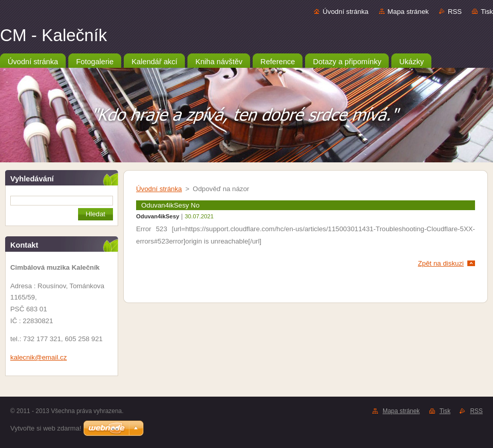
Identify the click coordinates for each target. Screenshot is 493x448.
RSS (455, 12)
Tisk (487, 12)
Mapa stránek (408, 12)
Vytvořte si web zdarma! (46, 428)
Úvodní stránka (345, 12)
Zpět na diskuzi (441, 263)
